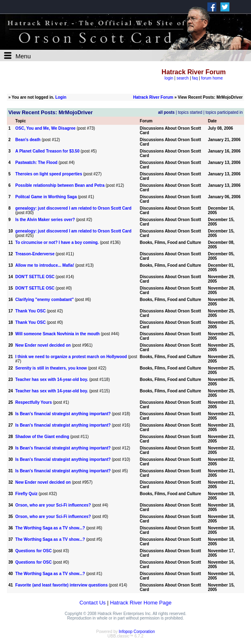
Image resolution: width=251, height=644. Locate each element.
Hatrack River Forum (153, 97)
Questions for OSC (34, 551)
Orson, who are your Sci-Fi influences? (53, 505)
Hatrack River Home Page (141, 603)
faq (195, 78)
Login (61, 97)
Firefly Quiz (26, 494)
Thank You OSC (31, 311)
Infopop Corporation (137, 632)
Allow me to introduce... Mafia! (45, 265)
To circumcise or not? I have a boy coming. (57, 242)
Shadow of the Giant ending (42, 437)
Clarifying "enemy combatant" (45, 300)
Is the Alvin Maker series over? (45, 220)
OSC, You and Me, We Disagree (46, 128)
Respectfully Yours (34, 402)
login (169, 78)
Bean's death (28, 140)
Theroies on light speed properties (49, 174)
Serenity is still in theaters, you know (51, 368)
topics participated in (224, 112)
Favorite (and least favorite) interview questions (62, 585)
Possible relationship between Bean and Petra (60, 185)
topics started (190, 112)
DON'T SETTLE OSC (35, 277)
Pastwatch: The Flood (36, 163)
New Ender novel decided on (43, 345)
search (183, 78)
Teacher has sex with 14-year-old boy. (52, 380)
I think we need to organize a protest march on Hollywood (71, 357)
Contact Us (92, 603)
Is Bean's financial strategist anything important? (63, 414)
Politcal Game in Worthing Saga (46, 197)
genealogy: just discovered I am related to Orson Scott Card (74, 208)
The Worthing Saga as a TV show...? (50, 528)
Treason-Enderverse (35, 254)
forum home (212, 78)
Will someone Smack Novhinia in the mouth (58, 334)
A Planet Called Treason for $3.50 (47, 151)
